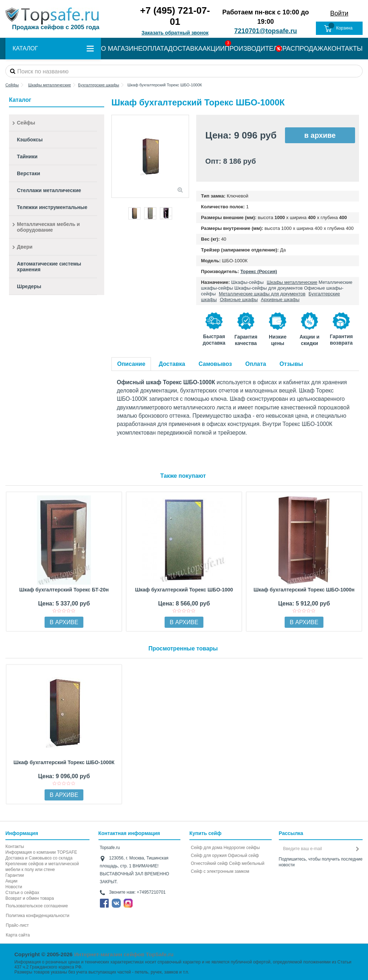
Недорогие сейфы (242, 848)
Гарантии (15, 875)
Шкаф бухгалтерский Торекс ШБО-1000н (304, 590)
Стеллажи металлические (49, 190)
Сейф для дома (207, 848)
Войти (339, 13)
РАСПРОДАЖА (305, 49)
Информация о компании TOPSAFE (41, 852)
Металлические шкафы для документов (262, 294)
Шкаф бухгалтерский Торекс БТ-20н (64, 590)
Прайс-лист (17, 925)
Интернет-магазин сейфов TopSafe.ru (124, 954)
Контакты (15, 847)
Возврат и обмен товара (30, 898)
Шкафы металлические (292, 282)
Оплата (256, 364)
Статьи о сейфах (22, 893)
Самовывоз (215, 364)
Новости (14, 887)
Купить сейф (205, 833)
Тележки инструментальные (52, 207)
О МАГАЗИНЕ (122, 49)
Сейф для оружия (209, 856)
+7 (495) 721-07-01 (175, 16)
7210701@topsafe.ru (266, 31)
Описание (131, 364)
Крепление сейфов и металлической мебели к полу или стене (42, 867)
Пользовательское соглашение (37, 906)
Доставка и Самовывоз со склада (39, 858)
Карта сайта (18, 935)
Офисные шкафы (239, 300)
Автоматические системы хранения (49, 267)
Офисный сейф (243, 856)
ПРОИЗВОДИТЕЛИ (253, 49)
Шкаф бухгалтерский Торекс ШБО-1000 (184, 590)
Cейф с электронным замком (220, 871)
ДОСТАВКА (185, 49)
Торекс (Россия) (259, 271)
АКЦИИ (214, 49)
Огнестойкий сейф (209, 863)
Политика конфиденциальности (38, 916)
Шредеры (29, 286)
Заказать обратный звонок (175, 33)
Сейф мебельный (247, 863)
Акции (11, 881)
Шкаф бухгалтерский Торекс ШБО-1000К (64, 762)
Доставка (172, 364)
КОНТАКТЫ (345, 49)
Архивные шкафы (280, 300)
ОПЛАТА (155, 49)
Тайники (27, 156)
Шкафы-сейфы (247, 282)
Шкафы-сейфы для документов (268, 288)
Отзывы (291, 364)
